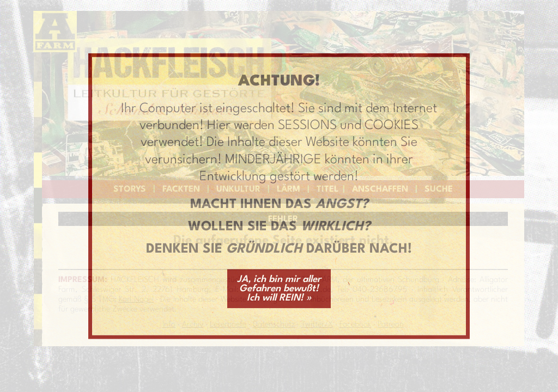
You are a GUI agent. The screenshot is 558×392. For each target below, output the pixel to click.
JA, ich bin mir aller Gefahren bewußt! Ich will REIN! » (279, 288)
